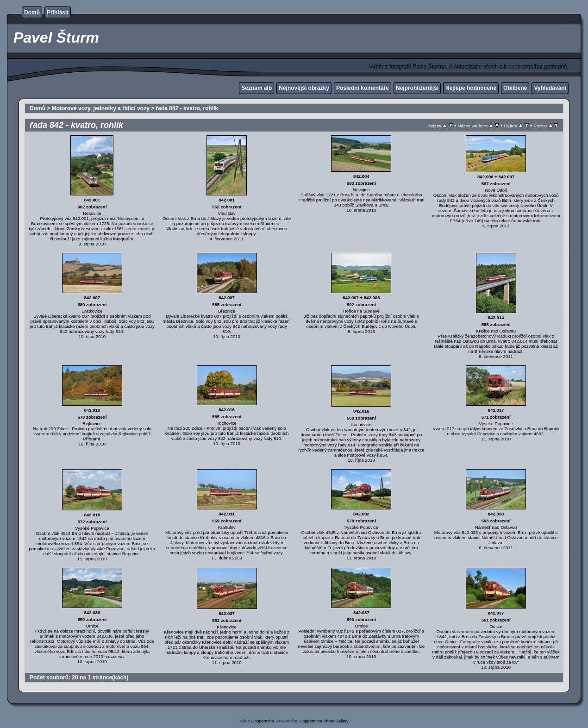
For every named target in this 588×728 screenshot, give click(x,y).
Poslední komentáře (363, 88)
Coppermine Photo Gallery (324, 721)
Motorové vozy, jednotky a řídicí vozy (101, 108)
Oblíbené (515, 88)
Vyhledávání (550, 88)
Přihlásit (58, 13)
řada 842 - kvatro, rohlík (187, 108)
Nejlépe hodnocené (471, 88)
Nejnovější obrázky (304, 88)
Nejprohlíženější (417, 88)
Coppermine (263, 721)
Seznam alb (256, 88)
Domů (32, 13)
